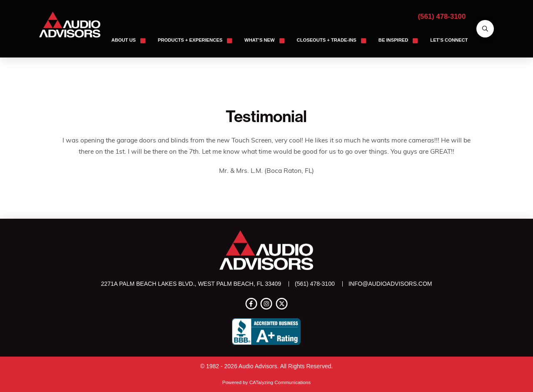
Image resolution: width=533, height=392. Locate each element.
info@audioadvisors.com (390, 284)
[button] (485, 29)
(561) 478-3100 (442, 16)
